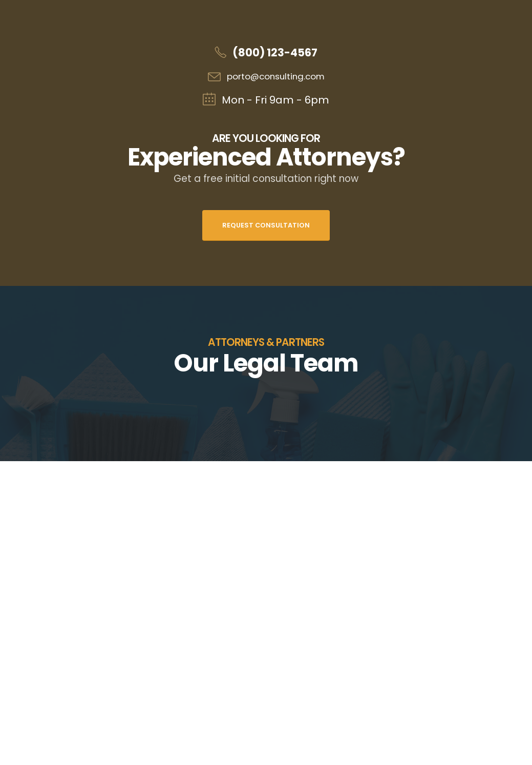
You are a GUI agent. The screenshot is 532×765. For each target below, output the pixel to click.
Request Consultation (266, 225)
